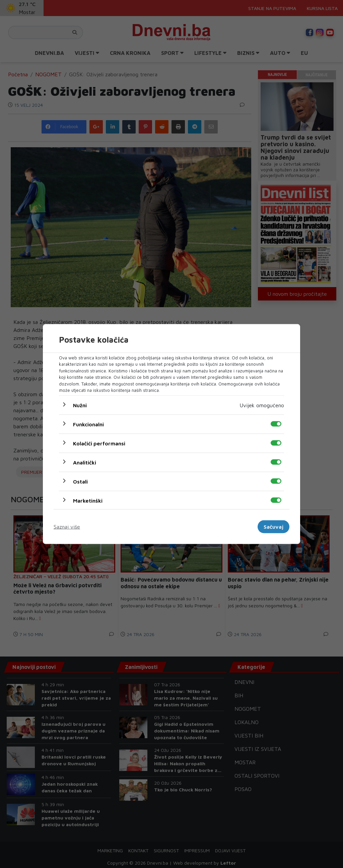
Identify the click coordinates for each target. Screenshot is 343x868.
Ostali (80, 481)
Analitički (85, 462)
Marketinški (88, 500)
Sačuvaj (273, 527)
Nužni (80, 405)
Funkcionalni (88, 424)
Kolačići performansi (99, 443)
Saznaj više (67, 527)
